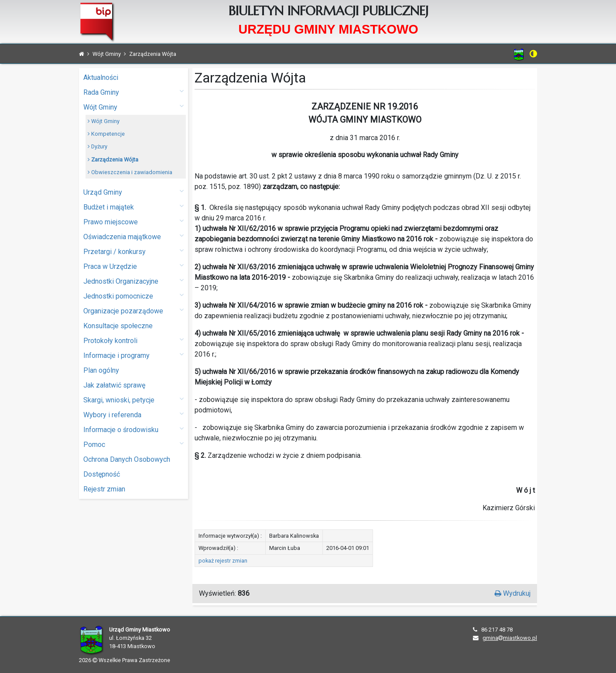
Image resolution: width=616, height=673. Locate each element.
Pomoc (133, 444)
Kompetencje (106, 134)
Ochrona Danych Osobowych (127, 459)
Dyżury (98, 146)
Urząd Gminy (133, 192)
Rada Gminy (133, 92)
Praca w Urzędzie (133, 266)
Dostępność (102, 474)
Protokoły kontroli (133, 340)
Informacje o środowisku (133, 429)
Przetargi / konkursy (133, 251)
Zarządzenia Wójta (113, 160)
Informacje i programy (133, 355)
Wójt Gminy (133, 107)
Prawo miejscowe (133, 221)
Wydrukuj (513, 593)
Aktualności (101, 77)
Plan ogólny (101, 370)
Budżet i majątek (133, 207)
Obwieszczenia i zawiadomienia (130, 172)
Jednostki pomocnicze (133, 296)
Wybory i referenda (133, 414)
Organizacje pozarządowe (133, 311)
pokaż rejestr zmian (223, 561)
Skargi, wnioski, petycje (133, 400)
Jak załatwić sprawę (114, 385)
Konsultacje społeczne (118, 326)
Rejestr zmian (104, 489)
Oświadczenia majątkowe (133, 236)
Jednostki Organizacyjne (133, 281)
